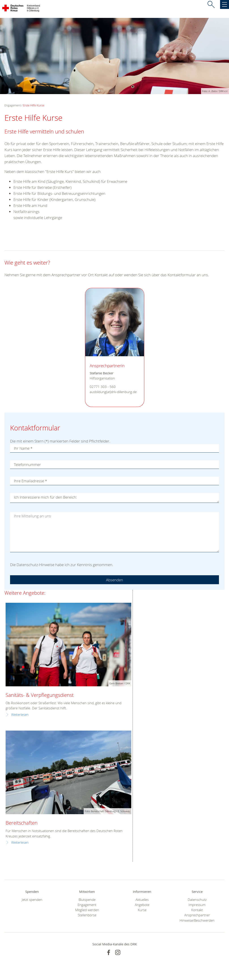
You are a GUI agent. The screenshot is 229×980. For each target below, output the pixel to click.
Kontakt (197, 910)
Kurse (142, 910)
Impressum (197, 905)
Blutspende (87, 900)
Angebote (142, 905)
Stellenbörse (87, 915)
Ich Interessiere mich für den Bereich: (45, 497)
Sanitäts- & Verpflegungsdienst (40, 695)
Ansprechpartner (197, 915)
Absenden (114, 580)
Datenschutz (197, 900)
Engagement (87, 905)
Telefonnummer (27, 465)
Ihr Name (23, 448)
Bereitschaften (22, 823)
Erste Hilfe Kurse (34, 105)
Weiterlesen (20, 715)
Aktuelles (142, 900)
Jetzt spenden (32, 900)
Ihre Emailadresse (30, 481)
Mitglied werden (87, 910)
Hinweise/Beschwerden (197, 920)
